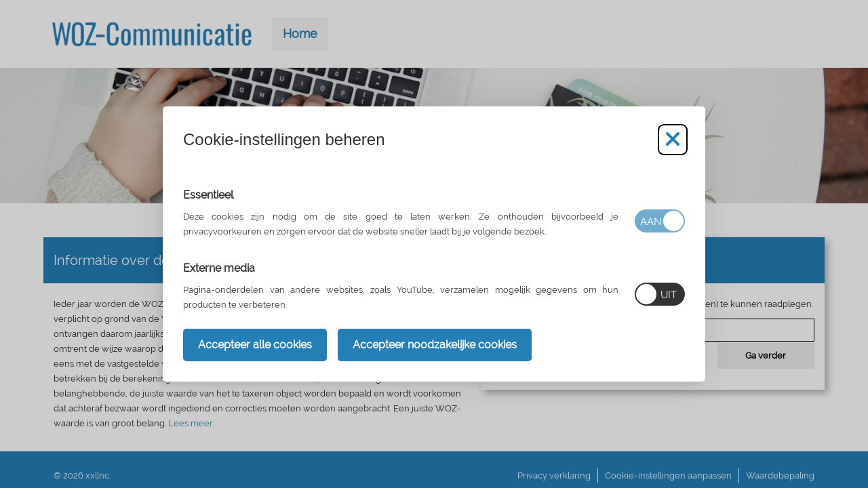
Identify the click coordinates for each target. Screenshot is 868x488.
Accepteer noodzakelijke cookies (435, 345)
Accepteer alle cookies (255, 345)
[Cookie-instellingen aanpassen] (673, 140)
